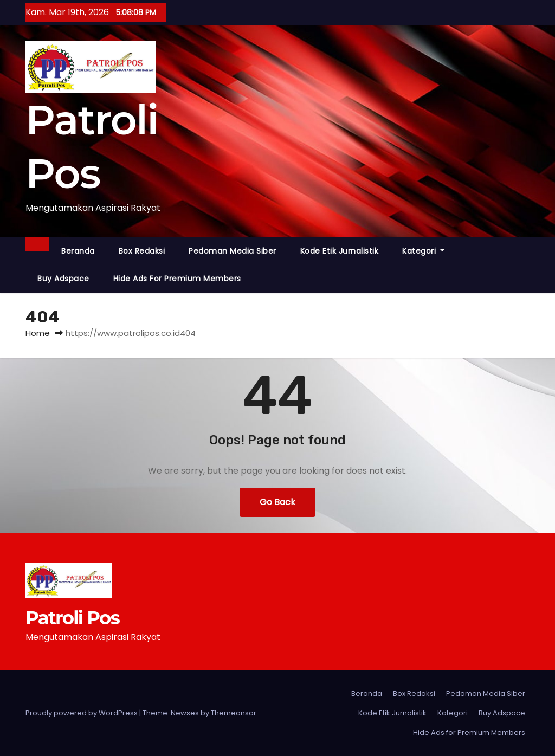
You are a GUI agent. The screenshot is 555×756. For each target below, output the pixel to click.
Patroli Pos (72, 618)
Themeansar (234, 713)
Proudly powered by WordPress (82, 713)
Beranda (78, 251)
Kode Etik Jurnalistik (340, 251)
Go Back (277, 502)
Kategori (423, 251)
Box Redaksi (142, 251)
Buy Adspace (63, 279)
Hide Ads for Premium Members (177, 279)
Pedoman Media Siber (233, 251)
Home (38, 333)
